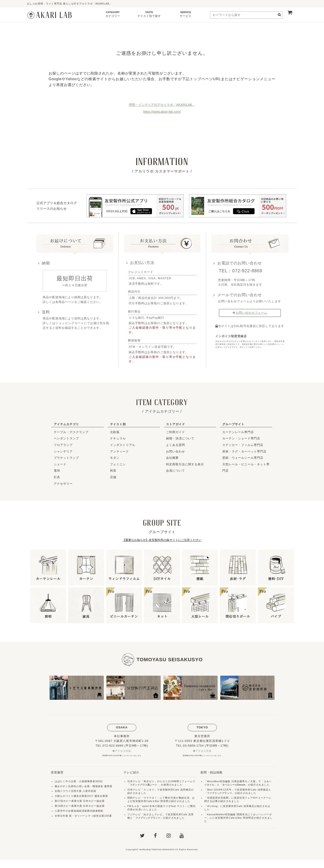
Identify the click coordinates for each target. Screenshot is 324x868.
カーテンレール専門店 (238, 432)
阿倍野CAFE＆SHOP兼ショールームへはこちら (122, 756)
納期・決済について (180, 438)
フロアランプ (63, 445)
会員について (175, 471)
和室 (113, 471)
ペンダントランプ (66, 438)
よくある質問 (175, 445)
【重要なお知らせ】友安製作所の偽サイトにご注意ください (162, 540)
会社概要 (172, 458)
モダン (115, 458)
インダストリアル (123, 445)
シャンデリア (63, 451)
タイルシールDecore (236, 785)
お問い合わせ (175, 451)
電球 (57, 471)
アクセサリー (63, 484)
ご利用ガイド (175, 432)
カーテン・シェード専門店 (241, 438)
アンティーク (119, 451)
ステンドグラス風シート (145, 785)
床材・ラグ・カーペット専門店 (244, 451)
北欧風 (115, 432)
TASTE (149, 15)
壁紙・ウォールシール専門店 (243, 458)
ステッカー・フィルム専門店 (243, 445)
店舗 (113, 477)
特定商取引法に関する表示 (185, 464)
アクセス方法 (123, 751)
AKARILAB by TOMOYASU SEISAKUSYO (157, 858)
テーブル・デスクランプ (71, 432)
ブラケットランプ (66, 458)
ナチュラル (118, 438)
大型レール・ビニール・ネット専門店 (246, 468)
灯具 (57, 477)
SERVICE (186, 15)
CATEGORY (113, 15)
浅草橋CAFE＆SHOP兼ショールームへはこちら (202, 756)
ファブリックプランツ (149, 818)
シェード (60, 464)
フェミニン (118, 464)
